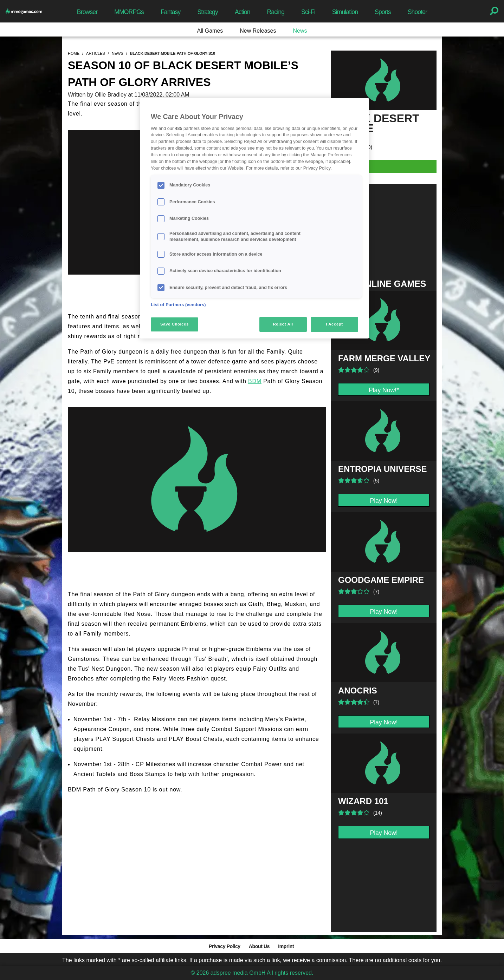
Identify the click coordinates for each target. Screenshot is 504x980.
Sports (383, 12)
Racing (276, 12)
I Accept (334, 324)
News (300, 31)
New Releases (258, 31)
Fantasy (170, 12)
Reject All (283, 324)
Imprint (286, 946)
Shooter (417, 12)
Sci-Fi (308, 12)
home (74, 53)
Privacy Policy (225, 946)
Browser (87, 12)
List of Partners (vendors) (178, 305)
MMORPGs (129, 12)
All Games (210, 31)
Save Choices (175, 324)
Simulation (345, 12)
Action (243, 12)
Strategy (207, 12)
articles (96, 53)
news (118, 53)
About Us (259, 946)
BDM (255, 381)
